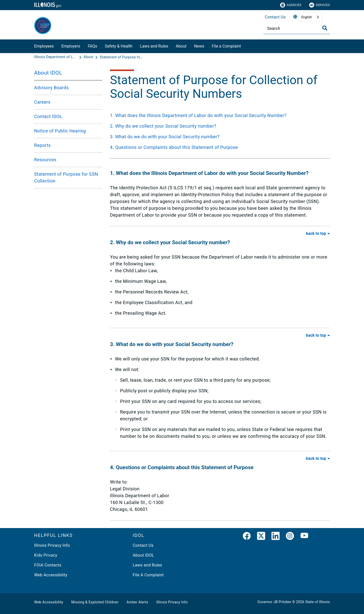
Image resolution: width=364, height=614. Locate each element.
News (199, 46)
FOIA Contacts (48, 565)
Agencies (291, 5)
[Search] (297, 28)
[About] (89, 57)
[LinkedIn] (276, 537)
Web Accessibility (51, 575)
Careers (42, 102)
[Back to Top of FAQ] (318, 233)
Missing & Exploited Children (95, 602)
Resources (45, 160)
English (307, 17)
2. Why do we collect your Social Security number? (163, 126)
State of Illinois (317, 602)
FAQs (92, 46)
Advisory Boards (51, 88)
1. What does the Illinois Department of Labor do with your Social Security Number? (198, 115)
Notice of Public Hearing (60, 131)
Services (320, 5)
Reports (42, 145)
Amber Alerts (138, 602)
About (181, 46)
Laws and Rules (154, 46)
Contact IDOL (48, 116)
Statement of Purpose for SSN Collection (66, 177)
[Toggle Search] (325, 28)
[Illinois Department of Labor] (56, 57)
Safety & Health (118, 46)
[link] (247, 537)
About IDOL (48, 73)
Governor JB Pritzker (275, 602)
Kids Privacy (46, 555)
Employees (44, 46)
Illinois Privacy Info (52, 545)
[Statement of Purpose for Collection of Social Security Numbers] (121, 57)
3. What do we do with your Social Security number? (165, 137)
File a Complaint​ (226, 46)
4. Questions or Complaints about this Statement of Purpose (174, 147)
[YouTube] (304, 537)
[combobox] (310, 17)
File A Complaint (148, 575)
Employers (71, 46)
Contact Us (275, 17)
